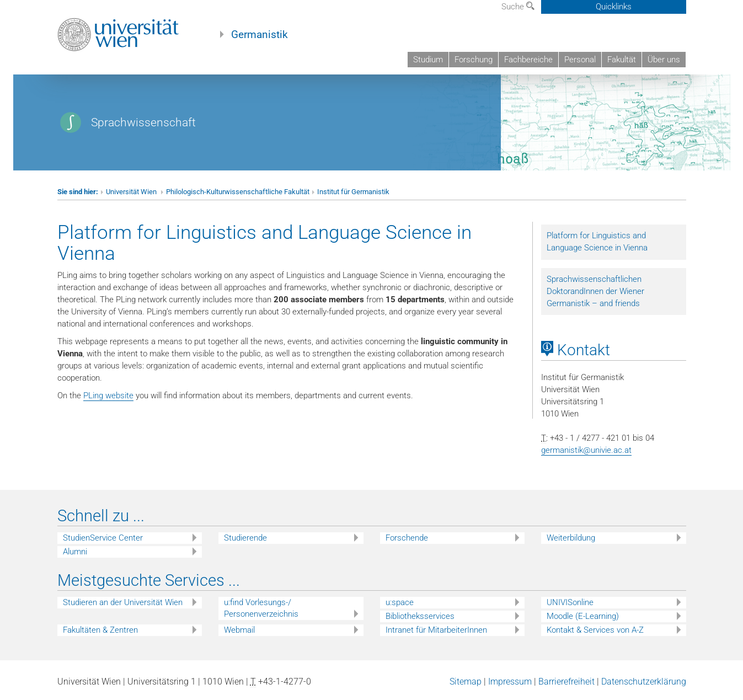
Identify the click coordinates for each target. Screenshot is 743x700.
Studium (428, 60)
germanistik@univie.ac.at (586, 450)
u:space (400, 602)
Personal (580, 60)
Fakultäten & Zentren (100, 630)
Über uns (664, 60)
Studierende (245, 538)
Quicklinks (614, 7)
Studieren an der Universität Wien (123, 602)
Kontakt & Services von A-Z (595, 630)
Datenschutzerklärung (644, 682)
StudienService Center (103, 538)
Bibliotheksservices (420, 616)
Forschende (407, 538)
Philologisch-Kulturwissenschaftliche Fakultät (238, 192)
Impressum (510, 682)
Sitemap (466, 682)
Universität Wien (132, 192)
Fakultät (622, 60)
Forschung (474, 60)
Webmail (239, 630)
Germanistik (260, 35)
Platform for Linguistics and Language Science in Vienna (597, 242)
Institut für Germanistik (353, 192)
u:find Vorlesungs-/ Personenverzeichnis (261, 608)
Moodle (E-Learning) (583, 616)
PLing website (108, 396)
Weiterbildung (571, 538)
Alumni (75, 552)
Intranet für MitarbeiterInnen (436, 630)
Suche (518, 7)
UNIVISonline (570, 602)
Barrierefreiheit (566, 682)
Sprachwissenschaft (143, 122)
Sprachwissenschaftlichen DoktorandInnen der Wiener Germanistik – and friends (595, 291)
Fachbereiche (528, 60)
